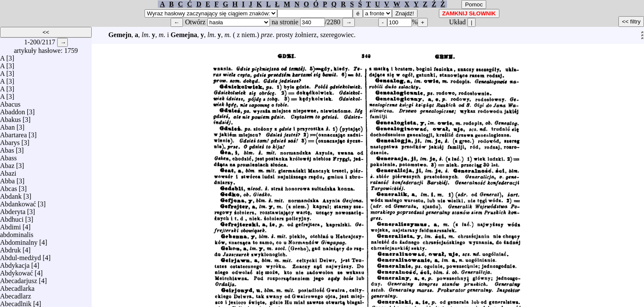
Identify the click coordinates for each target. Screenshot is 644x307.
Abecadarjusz (19, 279)
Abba (7, 179)
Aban (7, 125)
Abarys (10, 140)
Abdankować (18, 202)
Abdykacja (15, 263)
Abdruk (10, 248)
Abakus (10, 117)
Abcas (9, 187)
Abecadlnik (16, 302)
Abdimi (10, 225)
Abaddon (13, 110)
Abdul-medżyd (20, 256)
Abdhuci (12, 217)
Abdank (11, 194)
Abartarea (13, 133)
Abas (7, 148)
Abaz (7, 164)
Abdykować (16, 271)
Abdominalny (19, 240)
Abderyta (13, 210)
